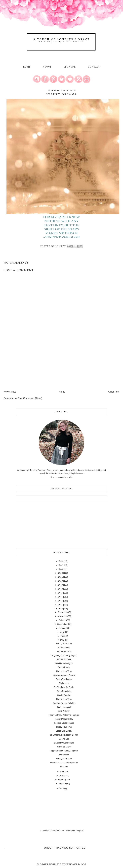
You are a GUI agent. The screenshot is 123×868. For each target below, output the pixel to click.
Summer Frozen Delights (64, 703)
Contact (94, 67)
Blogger (79, 831)
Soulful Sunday (64, 695)
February (62, 780)
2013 (61, 609)
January (62, 784)
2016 (61, 597)
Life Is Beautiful (64, 707)
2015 (61, 601)
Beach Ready (64, 667)
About (48, 67)
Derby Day (64, 755)
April (62, 772)
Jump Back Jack (64, 659)
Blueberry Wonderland (64, 743)
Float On (64, 767)
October (62, 620)
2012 (62, 789)
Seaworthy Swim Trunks (64, 675)
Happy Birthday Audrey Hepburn (64, 751)
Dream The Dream (64, 679)
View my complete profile (62, 477)
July (62, 632)
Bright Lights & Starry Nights (64, 655)
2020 (61, 581)
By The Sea (64, 739)
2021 (61, 577)
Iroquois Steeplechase (64, 723)
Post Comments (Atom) (30, 398)
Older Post (114, 392)
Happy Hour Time (64, 644)
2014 (61, 605)
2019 (61, 585)
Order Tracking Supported (65, 848)
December (62, 612)
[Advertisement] (29, 367)
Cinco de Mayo (64, 747)
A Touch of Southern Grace (62, 40)
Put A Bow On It (64, 651)
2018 (61, 589)
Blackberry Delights (64, 663)
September (62, 624)
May (62, 640)
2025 (61, 561)
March (62, 776)
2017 (61, 593)
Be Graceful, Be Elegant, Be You (64, 735)
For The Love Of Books (64, 687)
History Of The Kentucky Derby (64, 763)
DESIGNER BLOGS (76, 864)
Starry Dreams (64, 647)
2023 (61, 569)
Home (27, 67)
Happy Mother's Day (64, 719)
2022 (61, 573)
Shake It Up (64, 683)
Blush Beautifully (64, 691)
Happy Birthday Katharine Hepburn (64, 715)
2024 (61, 565)
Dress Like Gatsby (64, 731)
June (63, 636)
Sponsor (70, 67)
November (62, 616)
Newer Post (10, 392)
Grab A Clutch (64, 711)
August (62, 628)
